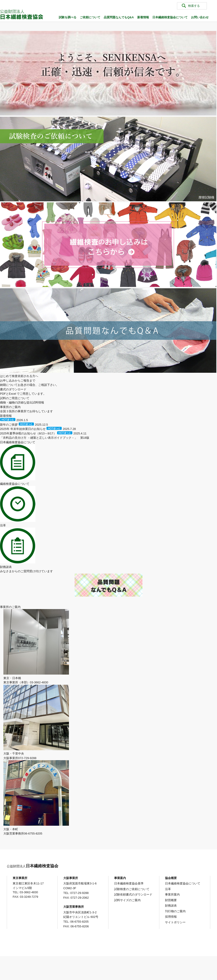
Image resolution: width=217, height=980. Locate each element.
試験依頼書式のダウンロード (133, 894)
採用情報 (171, 917)
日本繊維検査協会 (33, 866)
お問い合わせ (200, 17)
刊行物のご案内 (175, 911)
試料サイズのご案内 (127, 900)
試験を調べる (68, 17)
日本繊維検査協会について (170, 17)
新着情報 (143, 17)
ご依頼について (90, 17)
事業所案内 (172, 894)
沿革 (168, 889)
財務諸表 (171, 906)
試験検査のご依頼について (132, 889)
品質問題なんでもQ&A (119, 17)
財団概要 (171, 900)
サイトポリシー (175, 922)
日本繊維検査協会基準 (129, 883)
